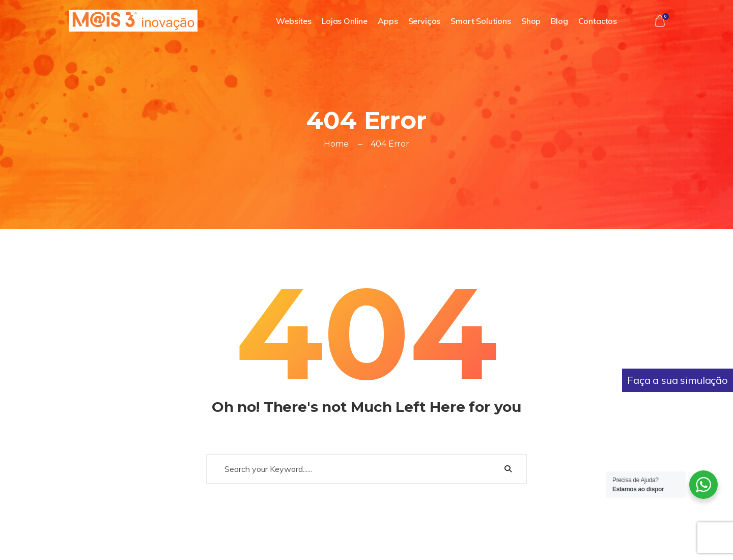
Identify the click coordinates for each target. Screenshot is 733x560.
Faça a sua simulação (678, 380)
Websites (294, 21)
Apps (388, 21)
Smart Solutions (481, 21)
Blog (559, 21)
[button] (660, 21)
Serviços (425, 21)
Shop (531, 21)
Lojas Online (345, 21)
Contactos (598, 21)
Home (336, 144)
